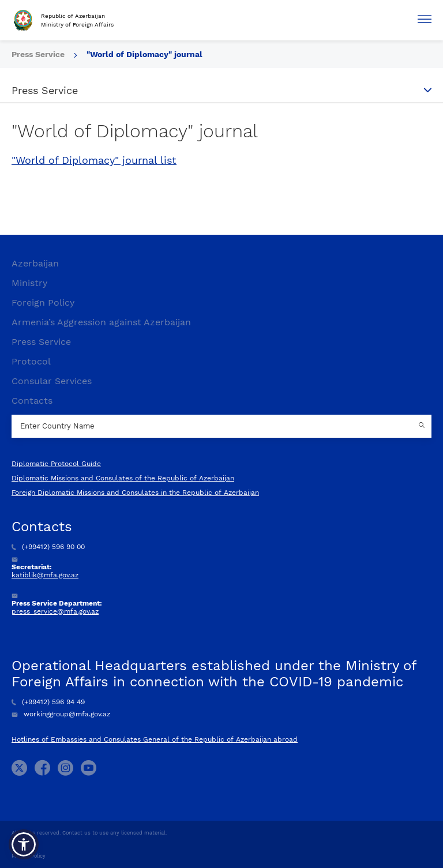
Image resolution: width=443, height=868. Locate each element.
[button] (24, 844)
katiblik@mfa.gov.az (45, 575)
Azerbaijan (35, 263)
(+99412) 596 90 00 (48, 547)
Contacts (32, 401)
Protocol (31, 361)
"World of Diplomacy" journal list (94, 160)
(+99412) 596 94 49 (48, 702)
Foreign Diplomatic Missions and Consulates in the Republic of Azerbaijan (135, 493)
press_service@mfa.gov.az (55, 611)
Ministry (29, 283)
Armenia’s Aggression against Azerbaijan (101, 322)
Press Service (39, 54)
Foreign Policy (43, 303)
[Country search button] (423, 426)
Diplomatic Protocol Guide (56, 464)
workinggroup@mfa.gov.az (61, 714)
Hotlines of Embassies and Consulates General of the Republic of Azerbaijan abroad (155, 739)
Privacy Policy (29, 856)
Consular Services (52, 381)
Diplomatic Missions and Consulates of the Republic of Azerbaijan (123, 478)
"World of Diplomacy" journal (144, 54)
